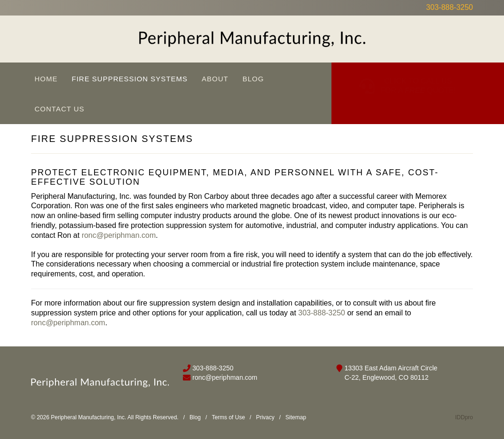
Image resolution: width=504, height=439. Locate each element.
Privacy (265, 417)
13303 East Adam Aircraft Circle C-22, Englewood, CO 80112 (391, 373)
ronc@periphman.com (119, 235)
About (215, 79)
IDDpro (464, 417)
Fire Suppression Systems (130, 79)
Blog (253, 79)
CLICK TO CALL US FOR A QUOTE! (418, 77)
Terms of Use (228, 417)
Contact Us (60, 109)
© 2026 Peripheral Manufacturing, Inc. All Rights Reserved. (105, 417)
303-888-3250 (449, 7)
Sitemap (296, 417)
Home (46, 79)
